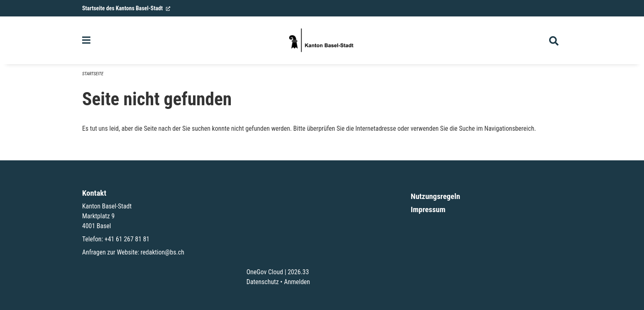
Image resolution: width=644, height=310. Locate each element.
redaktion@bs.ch (162, 252)
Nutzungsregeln (435, 196)
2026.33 (298, 272)
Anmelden (297, 282)
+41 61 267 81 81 (127, 239)
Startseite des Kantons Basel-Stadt (126, 8)
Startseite (93, 74)
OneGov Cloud (265, 272)
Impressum (428, 209)
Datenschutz (263, 282)
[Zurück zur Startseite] (322, 40)
